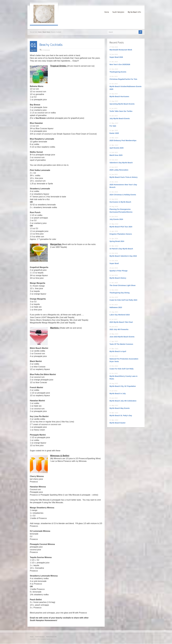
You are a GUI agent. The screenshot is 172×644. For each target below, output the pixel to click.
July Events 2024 (116, 219)
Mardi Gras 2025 (116, 155)
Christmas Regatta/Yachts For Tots (123, 79)
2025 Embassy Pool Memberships (123, 140)
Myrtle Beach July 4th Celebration (123, 401)
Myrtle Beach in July (118, 394)
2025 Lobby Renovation (119, 170)
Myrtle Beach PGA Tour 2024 (121, 227)
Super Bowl (114, 263)
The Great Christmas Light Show (122, 285)
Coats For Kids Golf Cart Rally (122, 369)
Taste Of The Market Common (121, 344)
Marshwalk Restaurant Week (121, 50)
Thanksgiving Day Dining (120, 293)
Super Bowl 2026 (116, 57)
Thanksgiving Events (118, 72)
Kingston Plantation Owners (121, 234)
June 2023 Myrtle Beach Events (122, 337)
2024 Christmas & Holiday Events (123, 195)
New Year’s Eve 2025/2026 (120, 64)
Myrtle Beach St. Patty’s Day (121, 416)
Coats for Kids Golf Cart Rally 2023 (123, 300)
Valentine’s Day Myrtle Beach (121, 163)
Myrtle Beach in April (118, 351)
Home (107, 12)
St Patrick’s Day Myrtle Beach (121, 249)
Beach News (46, 32)
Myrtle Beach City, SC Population (123, 386)
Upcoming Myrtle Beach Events (122, 104)
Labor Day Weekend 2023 (120, 315)
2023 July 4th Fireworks (119, 329)
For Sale (113, 126)
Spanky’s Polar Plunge (118, 271)
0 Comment (46, 50)
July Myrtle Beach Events (120, 118)
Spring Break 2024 (117, 241)
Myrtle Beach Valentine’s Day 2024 (123, 256)
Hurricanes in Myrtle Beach (120, 202)
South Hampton (118, 12)
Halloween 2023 (116, 307)
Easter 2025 (114, 133)
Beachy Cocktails (51, 45)
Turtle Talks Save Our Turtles (121, 111)
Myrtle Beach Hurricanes (119, 96)
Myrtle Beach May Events (120, 408)
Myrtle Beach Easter (118, 423)
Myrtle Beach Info (134, 12)
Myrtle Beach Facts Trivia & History (124, 177)
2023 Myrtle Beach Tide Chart (121, 322)
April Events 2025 (117, 148)
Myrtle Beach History (118, 278)
